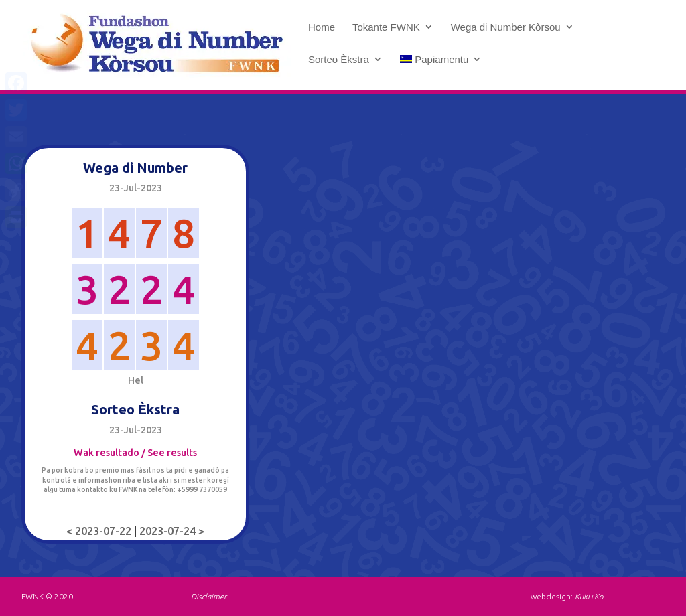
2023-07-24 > (172, 531)
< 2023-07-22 (100, 531)
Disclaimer (209, 596)
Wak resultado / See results (135, 453)
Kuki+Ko (589, 596)
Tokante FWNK (386, 27)
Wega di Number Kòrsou (506, 27)
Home (322, 27)
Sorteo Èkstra (339, 60)
